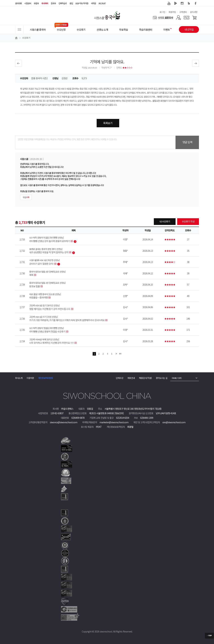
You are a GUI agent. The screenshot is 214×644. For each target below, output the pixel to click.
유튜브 (169, 3)
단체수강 (120, 378)
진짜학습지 (63, 3)
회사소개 (19, 378)
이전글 (18, 63)
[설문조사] (163, 18)
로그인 (162, 12)
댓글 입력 (187, 142)
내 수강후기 (165, 221)
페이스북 (196, 3)
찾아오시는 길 (162, 378)
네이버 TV (176, 3)
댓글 (26, 197)
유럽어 (36, 3)
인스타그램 (182, 3)
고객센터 (183, 12)
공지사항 (194, 12)
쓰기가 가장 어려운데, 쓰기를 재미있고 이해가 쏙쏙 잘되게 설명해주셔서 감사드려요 (74, 319)
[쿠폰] (186, 18)
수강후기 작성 (188, 221)
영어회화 (18, 3)
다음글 (196, 63)
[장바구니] (195, 18)
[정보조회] (119, 413)
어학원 (93, 3)
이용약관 (30, 378)
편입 (71, 3)
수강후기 (26, 38)
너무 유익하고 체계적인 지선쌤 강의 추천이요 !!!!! (74, 341)
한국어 (53, 3)
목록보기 (108, 123)
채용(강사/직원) (145, 378)
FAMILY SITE (177, 378)
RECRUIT (102, 3)
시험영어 (28, 3)
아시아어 (45, 3)
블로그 (189, 3)
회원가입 (172, 12)
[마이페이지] (178, 18)
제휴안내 (131, 378)
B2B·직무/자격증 (82, 3)
